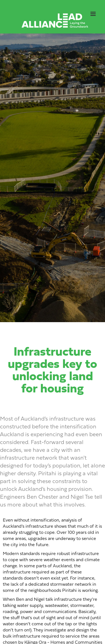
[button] (93, 14)
